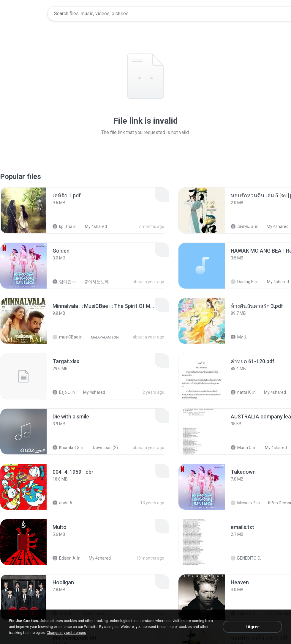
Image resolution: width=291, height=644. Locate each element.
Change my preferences (66, 633)
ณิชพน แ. (242, 226)
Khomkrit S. (67, 448)
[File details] (23, 210)
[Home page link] (24, 14)
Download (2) (102, 448)
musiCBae (65, 337)
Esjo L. (62, 392)
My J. (239, 337)
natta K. (241, 392)
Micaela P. (243, 503)
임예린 (62, 282)
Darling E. (243, 282)
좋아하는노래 (93, 282)
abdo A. (63, 503)
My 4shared (93, 226)
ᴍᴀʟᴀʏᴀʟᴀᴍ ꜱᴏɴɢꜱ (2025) (104, 337)
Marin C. (242, 448)
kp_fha (63, 226)
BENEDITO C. (246, 558)
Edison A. (64, 558)
